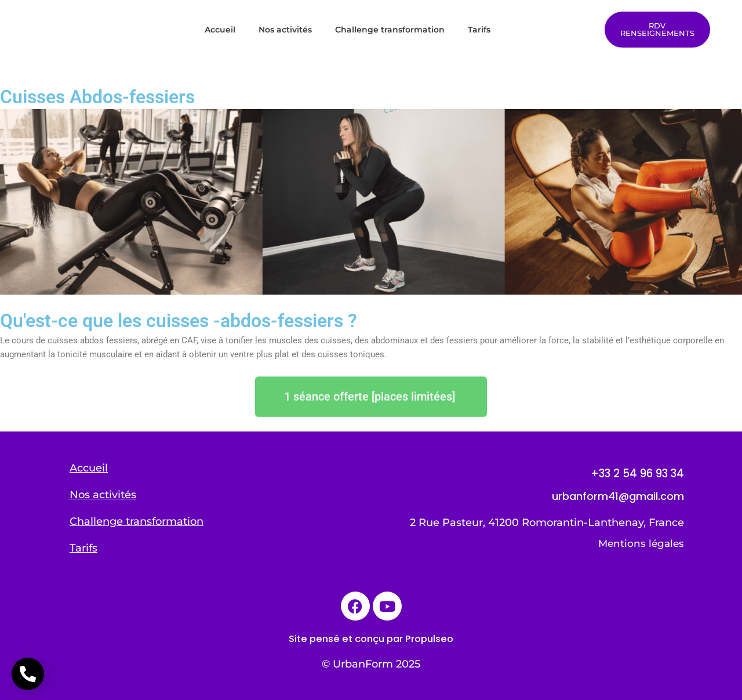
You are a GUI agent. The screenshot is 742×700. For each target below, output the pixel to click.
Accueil (220, 30)
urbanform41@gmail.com (618, 496)
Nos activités (285, 30)
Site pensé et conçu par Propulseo (371, 638)
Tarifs (479, 30)
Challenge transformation (390, 30)
